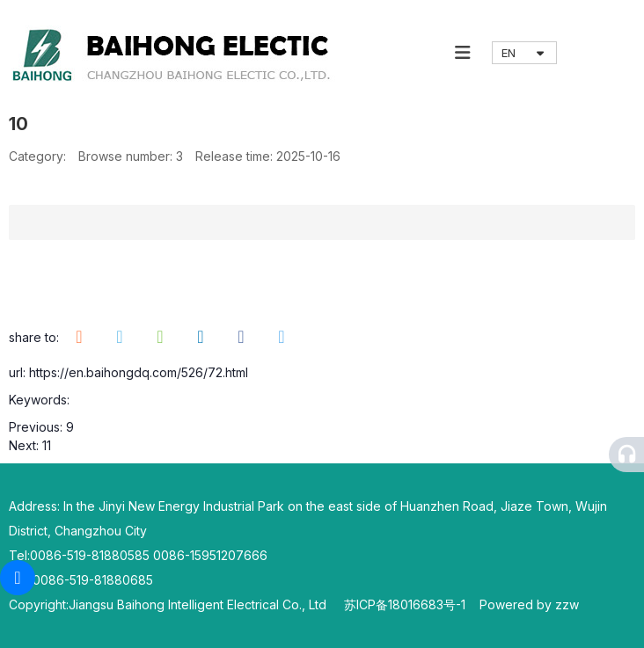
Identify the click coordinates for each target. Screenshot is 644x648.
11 (47, 445)
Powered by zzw (529, 604)
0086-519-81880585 (90, 555)
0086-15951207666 (210, 555)
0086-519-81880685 (93, 580)
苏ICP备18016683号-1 (412, 604)
